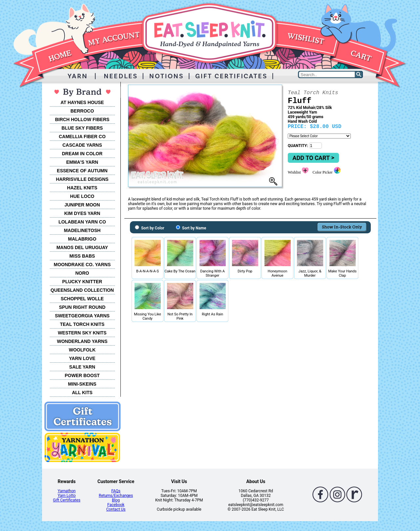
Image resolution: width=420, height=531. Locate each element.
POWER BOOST (82, 375)
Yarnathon (67, 491)
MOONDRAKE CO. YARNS (82, 265)
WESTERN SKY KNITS (82, 333)
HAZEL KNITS (82, 188)
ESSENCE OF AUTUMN (82, 171)
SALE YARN (82, 367)
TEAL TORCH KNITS (82, 324)
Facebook (116, 505)
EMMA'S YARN (82, 162)
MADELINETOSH (82, 230)
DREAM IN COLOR (82, 154)
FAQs (116, 491)
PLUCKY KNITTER (82, 282)
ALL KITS (82, 393)
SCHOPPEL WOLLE (82, 299)
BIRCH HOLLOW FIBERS (82, 119)
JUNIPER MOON (82, 205)
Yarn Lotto (67, 496)
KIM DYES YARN (82, 213)
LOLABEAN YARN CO (82, 222)
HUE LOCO (82, 196)
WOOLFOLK (82, 350)
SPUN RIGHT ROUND (82, 307)
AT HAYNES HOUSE (82, 102)
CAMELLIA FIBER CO (82, 137)
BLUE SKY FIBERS (82, 128)
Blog (116, 500)
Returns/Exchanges (116, 496)
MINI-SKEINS (82, 384)
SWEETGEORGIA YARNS (82, 316)
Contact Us (116, 509)
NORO (82, 273)
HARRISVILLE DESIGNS (82, 179)
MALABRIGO (82, 239)
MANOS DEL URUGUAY (82, 247)
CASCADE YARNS (82, 145)
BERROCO (82, 111)
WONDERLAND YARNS (82, 341)
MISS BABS (82, 256)
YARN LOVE (82, 358)
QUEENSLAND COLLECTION (82, 290)
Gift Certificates (66, 500)
